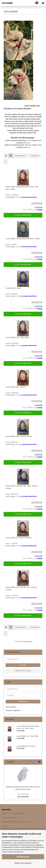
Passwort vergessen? (13, 710)
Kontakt (5, 826)
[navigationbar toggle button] (43, 3)
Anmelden (23, 702)
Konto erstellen (11, 707)
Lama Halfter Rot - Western (16, 387)
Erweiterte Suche (23, 671)
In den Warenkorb (23, 215)
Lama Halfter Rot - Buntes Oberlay (19, 538)
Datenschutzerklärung (15, 852)
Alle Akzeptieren (23, 857)
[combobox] (21, 156)
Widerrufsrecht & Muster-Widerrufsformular (17, 822)
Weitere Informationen (23, 863)
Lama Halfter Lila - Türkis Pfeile (17, 337)
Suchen (23, 665)
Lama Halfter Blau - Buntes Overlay (19, 436)
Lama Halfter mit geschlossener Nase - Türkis (23, 239)
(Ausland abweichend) (29, 197)
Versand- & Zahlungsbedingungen (14, 813)
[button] (6, 156)
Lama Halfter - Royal (13, 288)
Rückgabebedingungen (10, 818)
